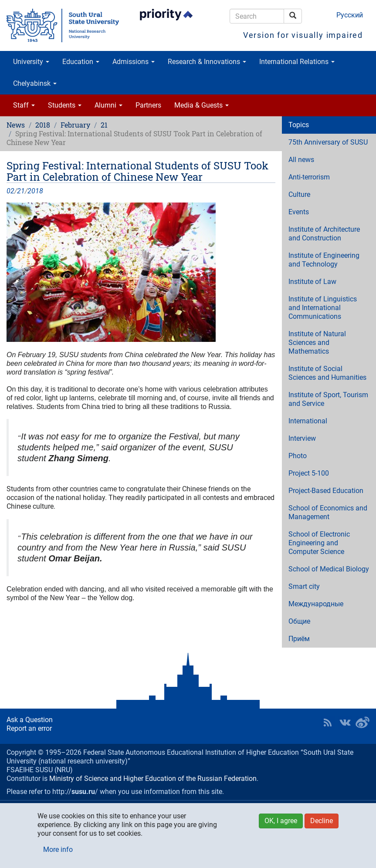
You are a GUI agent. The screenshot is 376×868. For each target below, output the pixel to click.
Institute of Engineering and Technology (324, 260)
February (75, 125)
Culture (299, 194)
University (31, 62)
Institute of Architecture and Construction (324, 234)
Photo (298, 456)
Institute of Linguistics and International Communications (323, 308)
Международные (316, 604)
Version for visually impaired (303, 35)
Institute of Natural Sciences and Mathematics (317, 343)
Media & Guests (202, 105)
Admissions (134, 62)
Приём (299, 639)
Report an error (29, 728)
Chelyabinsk (35, 83)
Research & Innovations (207, 62)
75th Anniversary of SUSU (328, 142)
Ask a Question (30, 720)
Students (65, 105)
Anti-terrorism (309, 177)
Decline (322, 821)
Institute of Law (312, 282)
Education (81, 62)
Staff (24, 105)
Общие (299, 621)
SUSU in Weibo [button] (362, 723)
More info (58, 849)
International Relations (297, 62)
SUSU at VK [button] (345, 723)
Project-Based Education (326, 491)
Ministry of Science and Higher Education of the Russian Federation (153, 778)
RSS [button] (328, 723)
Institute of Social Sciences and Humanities (327, 373)
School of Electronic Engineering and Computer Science (319, 543)
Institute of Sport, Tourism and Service (328, 399)
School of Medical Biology (329, 569)
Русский (350, 15)
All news (301, 160)
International (308, 421)
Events (299, 212)
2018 (43, 125)
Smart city (304, 586)
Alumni (108, 105)
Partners (148, 105)
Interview (302, 438)
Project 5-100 (309, 473)
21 (104, 125)
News (16, 125)
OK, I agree (281, 821)
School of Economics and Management (328, 512)
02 (10, 191)
